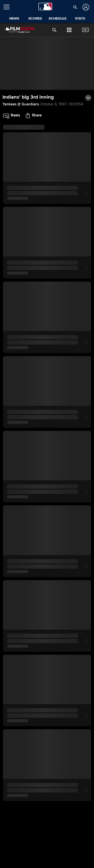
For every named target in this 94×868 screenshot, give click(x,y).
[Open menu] (9, 7)
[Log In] (85, 7)
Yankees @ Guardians (21, 104)
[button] (75, 7)
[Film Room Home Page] (15, 30)
